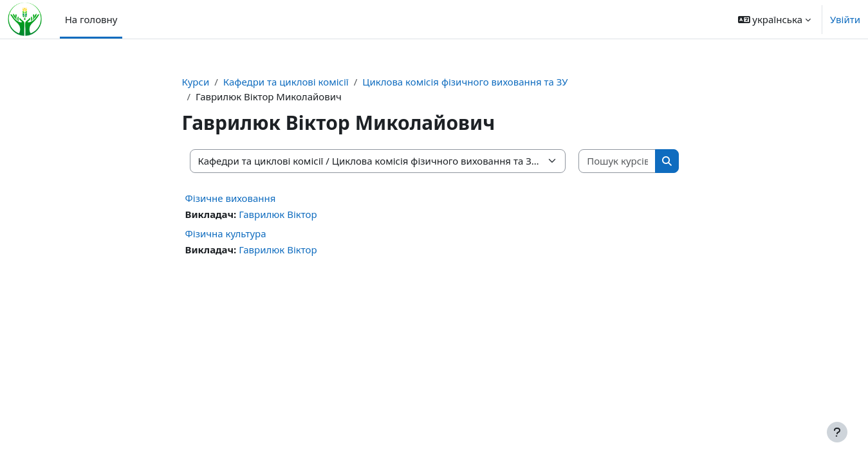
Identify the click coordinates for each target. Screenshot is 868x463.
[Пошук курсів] (617, 161)
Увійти (845, 19)
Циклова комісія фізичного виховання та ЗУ (465, 82)
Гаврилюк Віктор (278, 214)
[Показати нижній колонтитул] (837, 432)
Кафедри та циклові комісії (286, 82)
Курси (196, 82)
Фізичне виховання (231, 198)
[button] (774, 19)
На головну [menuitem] (91, 19)
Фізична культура (226, 233)
